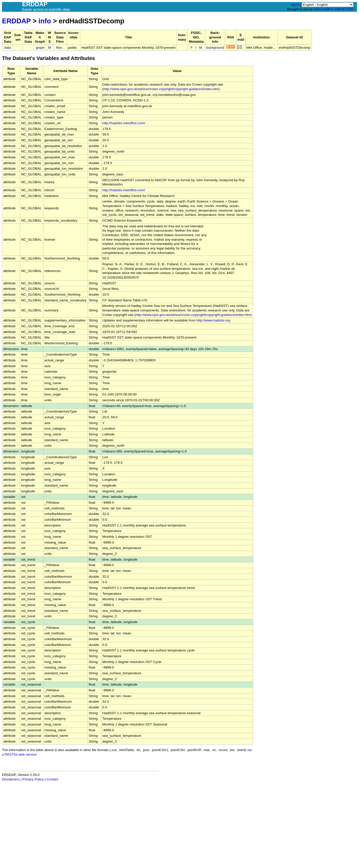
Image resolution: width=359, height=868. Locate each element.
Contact (52, 779)
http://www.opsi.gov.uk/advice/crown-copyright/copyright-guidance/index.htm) (162, 89)
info (45, 21)
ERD (350, 9)
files (59, 48)
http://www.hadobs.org (213, 320)
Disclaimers (11, 779)
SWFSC (340, 9)
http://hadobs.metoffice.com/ (124, 123)
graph (40, 48)
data (8, 48)
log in (295, 5)
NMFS (328, 9)
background (215, 48)
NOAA (318, 9)
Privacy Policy (33, 779)
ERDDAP (16, 21)
